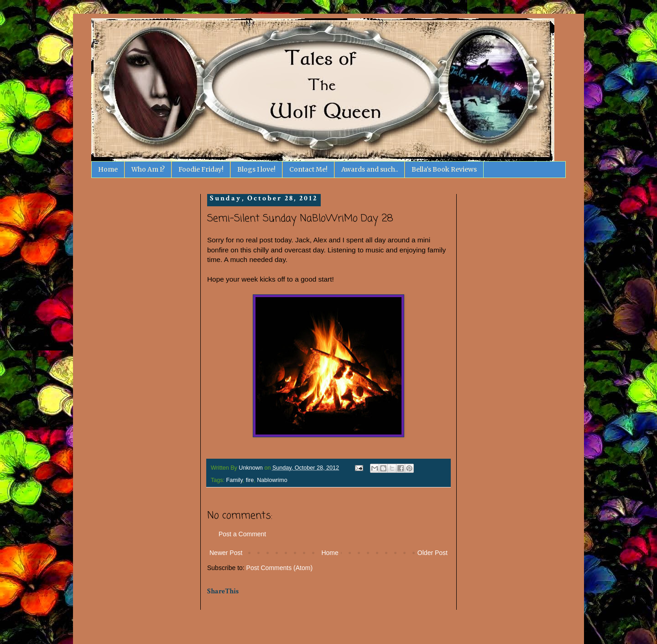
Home (108, 169)
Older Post (433, 553)
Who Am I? (148, 169)
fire (250, 480)
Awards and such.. (370, 169)
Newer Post (226, 553)
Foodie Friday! (201, 169)
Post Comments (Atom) (279, 568)
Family (235, 480)
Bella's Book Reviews (444, 169)
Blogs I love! (256, 169)
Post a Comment (242, 534)
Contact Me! (308, 169)
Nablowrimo (272, 480)
